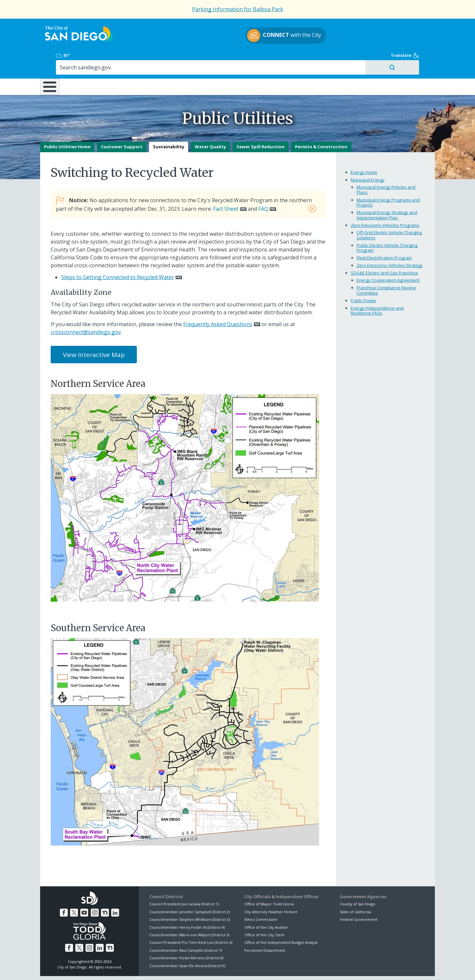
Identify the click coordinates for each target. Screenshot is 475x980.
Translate (421, 27)
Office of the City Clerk (264, 912)
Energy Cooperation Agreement (388, 258)
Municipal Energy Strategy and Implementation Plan (387, 193)
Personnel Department (265, 928)
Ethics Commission (261, 897)
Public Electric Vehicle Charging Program (387, 225)
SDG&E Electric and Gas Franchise (384, 251)
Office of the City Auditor (266, 905)
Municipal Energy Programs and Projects (388, 180)
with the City (236, 36)
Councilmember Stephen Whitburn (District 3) (190, 897)
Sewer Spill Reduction (261, 124)
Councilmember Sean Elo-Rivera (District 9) (187, 943)
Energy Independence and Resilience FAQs (377, 288)
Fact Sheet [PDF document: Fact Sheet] (226, 186)
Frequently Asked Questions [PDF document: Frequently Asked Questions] (218, 301)
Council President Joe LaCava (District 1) (184, 882)
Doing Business (214, 59)
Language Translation (266, 967)
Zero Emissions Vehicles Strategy (390, 243)
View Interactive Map (94, 332)
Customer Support (122, 124)
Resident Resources (155, 59)
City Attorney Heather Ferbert (271, 889)
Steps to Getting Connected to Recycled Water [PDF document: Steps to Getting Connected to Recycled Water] (118, 255)
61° (343, 27)
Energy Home (364, 150)
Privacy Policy (189, 967)
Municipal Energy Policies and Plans (386, 167)
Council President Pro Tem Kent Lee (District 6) (191, 920)
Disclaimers (155, 967)
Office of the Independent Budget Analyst (281, 920)
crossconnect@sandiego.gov (86, 309)
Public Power (363, 278)
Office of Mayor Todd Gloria (269, 882)
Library (275, 59)
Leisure (96, 59)
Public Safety (338, 59)
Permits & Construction (321, 124)
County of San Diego (358, 882)
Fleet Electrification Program (384, 235)
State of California (355, 889)
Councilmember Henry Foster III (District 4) (187, 905)
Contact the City (312, 967)
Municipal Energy (368, 157)
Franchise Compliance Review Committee (386, 268)
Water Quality (210, 124)
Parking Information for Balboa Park (238, 9)
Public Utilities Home (67, 124)
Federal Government (359, 897)
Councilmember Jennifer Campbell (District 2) (189, 889)
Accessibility (224, 967)
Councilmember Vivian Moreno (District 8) (186, 935)
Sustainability (169, 124)
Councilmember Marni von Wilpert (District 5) (189, 912)
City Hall (402, 59)
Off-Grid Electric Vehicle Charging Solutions (389, 213)
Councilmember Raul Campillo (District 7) (186, 928)
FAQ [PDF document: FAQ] (263, 186)
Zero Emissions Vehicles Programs (385, 203)
